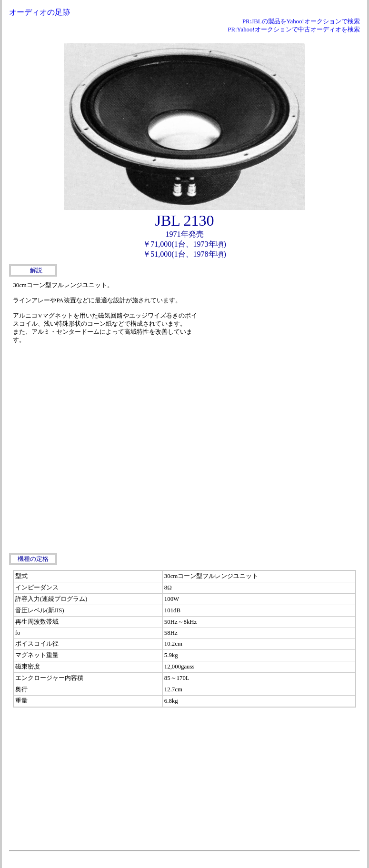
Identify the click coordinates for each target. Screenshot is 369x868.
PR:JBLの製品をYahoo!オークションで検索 (301, 21)
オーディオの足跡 (40, 12)
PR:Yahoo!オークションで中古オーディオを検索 (294, 30)
